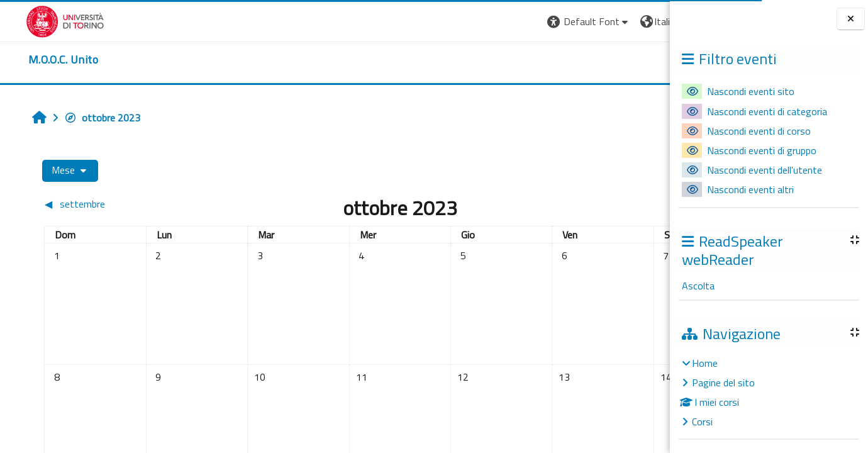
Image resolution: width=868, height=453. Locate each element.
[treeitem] (769, 392)
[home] (37, 60)
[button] (497, 22)
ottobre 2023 (83, 118)
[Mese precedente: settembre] (103, 204)
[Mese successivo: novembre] (579, 204)
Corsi (702, 422)
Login (648, 21)
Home (705, 363)
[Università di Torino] (39, 20)
